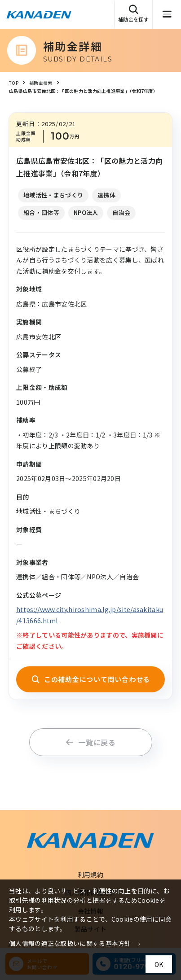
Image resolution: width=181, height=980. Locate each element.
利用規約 (90, 875)
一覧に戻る (90, 742)
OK (159, 964)
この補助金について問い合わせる (90, 679)
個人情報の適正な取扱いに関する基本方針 (70, 943)
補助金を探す (133, 14)
